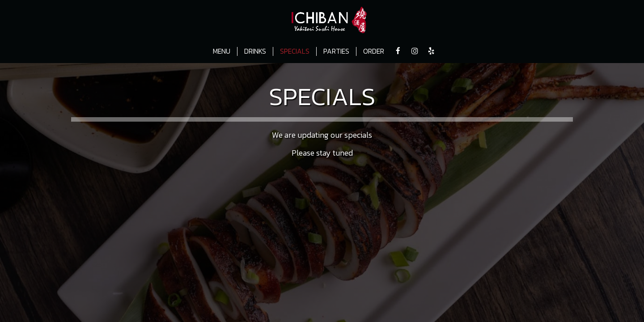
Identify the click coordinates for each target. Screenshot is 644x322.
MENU (222, 51)
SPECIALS (295, 51)
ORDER (374, 51)
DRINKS (255, 51)
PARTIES (336, 51)
